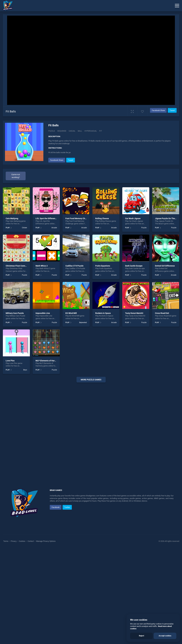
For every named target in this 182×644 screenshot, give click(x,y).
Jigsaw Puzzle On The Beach (168, 218)
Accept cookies (165, 636)
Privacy (14, 541)
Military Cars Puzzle (15, 313)
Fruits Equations (103, 266)
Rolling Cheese (102, 218)
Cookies (22, 541)
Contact (31, 541)
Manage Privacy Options (46, 541)
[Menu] (177, 6)
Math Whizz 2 (42, 266)
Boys (25, 370)
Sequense (62, 131)
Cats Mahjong (12, 218)
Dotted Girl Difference (165, 266)
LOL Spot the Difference (46, 218)
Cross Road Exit (162, 313)
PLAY (8, 228)
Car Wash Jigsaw (133, 218)
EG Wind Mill (71, 313)
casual (72, 131)
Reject (141, 636)
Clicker (24, 228)
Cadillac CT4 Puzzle (74, 266)
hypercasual (91, 131)
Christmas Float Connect (17, 266)
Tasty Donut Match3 (134, 313)
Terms (6, 541)
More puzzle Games (91, 380)
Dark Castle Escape (134, 266)
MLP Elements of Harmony (48, 361)
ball (80, 131)
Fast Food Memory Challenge (79, 218)
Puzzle (52, 131)
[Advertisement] (91, 428)
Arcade (54, 228)
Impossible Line (43, 313)
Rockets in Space (103, 313)
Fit (101, 131)
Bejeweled (83, 322)
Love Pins (10, 361)
